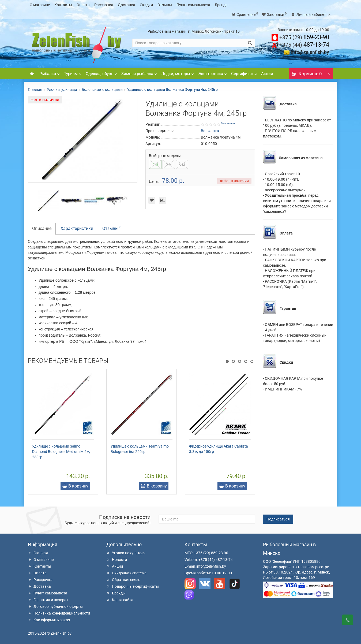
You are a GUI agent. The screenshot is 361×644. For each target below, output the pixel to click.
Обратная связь (123, 580)
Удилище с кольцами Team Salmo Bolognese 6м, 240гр (140, 449)
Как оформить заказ (49, 620)
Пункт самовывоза (193, 5)
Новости (117, 560)
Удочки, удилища (62, 90)
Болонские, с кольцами (102, 90)
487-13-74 (304, 45)
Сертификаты (244, 74)
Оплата (83, 5)
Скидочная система (126, 573)
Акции (267, 74)
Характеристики (77, 228)
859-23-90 (304, 37)
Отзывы (165, 5)
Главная (35, 90)
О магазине (40, 5)
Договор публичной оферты (55, 606)
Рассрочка (104, 5)
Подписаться (278, 519)
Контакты (63, 5)
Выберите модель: (165, 156)
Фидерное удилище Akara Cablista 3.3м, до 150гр (219, 449)
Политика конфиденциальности (59, 613)
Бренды (222, 5)
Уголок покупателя (126, 553)
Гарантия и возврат (48, 600)
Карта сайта (120, 600)
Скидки (146, 5)
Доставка (127, 5)
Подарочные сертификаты (133, 586)
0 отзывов (228, 123)
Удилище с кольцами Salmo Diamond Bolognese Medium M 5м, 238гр (61, 452)
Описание (42, 228)
